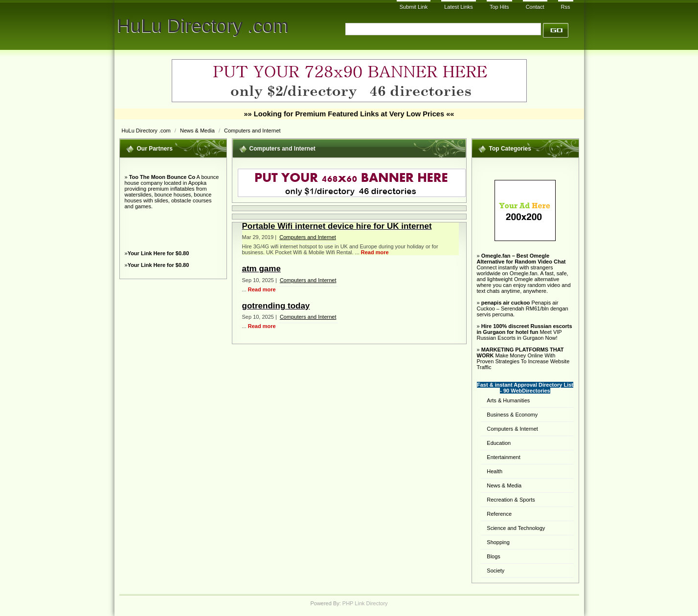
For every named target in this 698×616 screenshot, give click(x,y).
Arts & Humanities (508, 400)
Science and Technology (516, 528)
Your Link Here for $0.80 (158, 253)
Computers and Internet (252, 131)
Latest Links (459, 7)
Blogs (494, 556)
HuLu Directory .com (203, 26)
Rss (566, 7)
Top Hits (499, 7)
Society (495, 571)
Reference (499, 514)
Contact (535, 7)
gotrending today (276, 306)
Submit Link (414, 7)
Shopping (498, 542)
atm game (261, 269)
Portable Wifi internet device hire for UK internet (337, 226)
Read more (375, 252)
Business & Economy (512, 415)
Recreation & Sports (511, 500)
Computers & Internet (512, 429)
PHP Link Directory (365, 603)
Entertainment (503, 457)
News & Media (198, 131)
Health (495, 471)
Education (499, 443)
